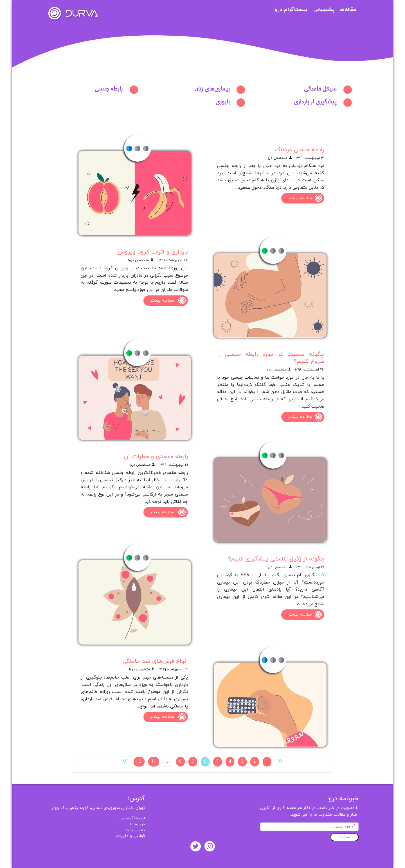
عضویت (345, 837)
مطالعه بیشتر (306, 198)
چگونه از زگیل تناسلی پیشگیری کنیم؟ (276, 559)
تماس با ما (135, 830)
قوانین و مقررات (130, 836)
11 (154, 762)
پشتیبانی (324, 10)
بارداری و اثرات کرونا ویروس (153, 252)
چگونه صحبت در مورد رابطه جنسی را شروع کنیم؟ (271, 358)
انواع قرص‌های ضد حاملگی (155, 661)
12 (139, 762)
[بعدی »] (125, 761)
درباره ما (137, 824)
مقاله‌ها (348, 10)
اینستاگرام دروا (291, 10)
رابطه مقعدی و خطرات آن (156, 457)
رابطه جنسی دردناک (300, 150)
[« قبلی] (280, 761)
